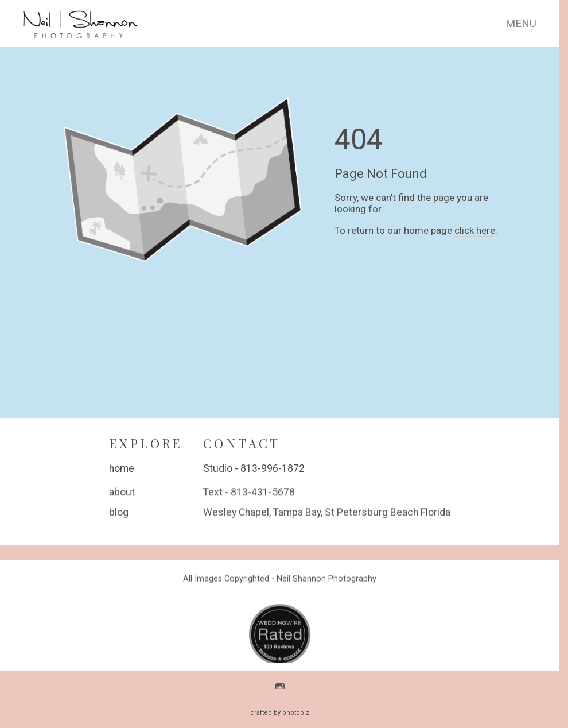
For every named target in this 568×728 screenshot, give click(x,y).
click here (475, 230)
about (122, 493)
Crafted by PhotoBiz (280, 713)
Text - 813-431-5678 (249, 493)
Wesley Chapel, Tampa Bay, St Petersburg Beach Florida (327, 513)
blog (119, 513)
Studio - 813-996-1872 (254, 468)
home (122, 468)
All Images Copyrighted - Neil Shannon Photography (280, 580)
